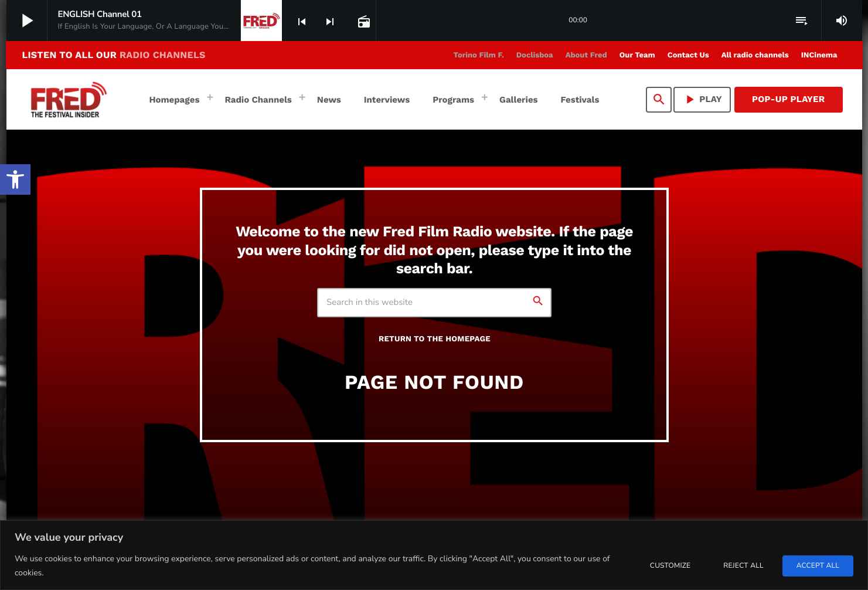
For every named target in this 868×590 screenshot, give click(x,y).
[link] (15, 179)
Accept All (818, 566)
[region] (434, 555)
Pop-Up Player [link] (789, 99)
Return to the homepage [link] (435, 339)
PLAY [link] (702, 99)
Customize (670, 566)
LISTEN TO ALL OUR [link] (114, 55)
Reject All (743, 566)
